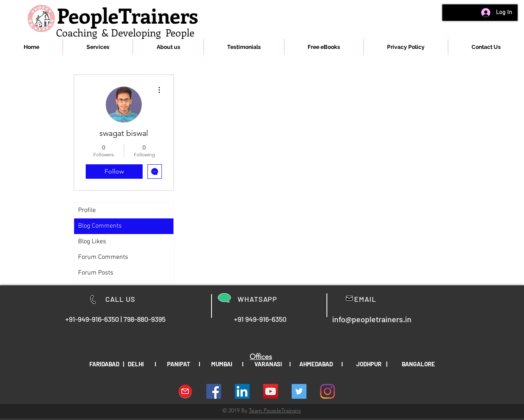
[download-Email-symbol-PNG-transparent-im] (185, 391)
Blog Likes (92, 242)
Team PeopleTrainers (275, 410)
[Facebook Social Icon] (214, 391)
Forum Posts (96, 273)
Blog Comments (100, 226)
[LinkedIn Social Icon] (242, 391)
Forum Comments (103, 257)
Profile (87, 210)
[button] (98, 47)
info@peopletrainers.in (372, 319)
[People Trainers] (299, 391)
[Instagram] (327, 391)
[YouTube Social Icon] (271, 391)
